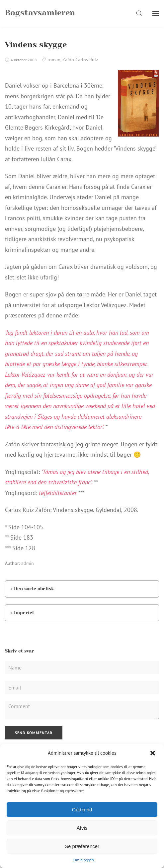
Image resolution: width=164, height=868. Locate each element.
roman (54, 60)
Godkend (82, 810)
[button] (153, 753)
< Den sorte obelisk (32, 589)
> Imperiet (22, 613)
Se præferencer (82, 846)
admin (28, 563)
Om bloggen (84, 860)
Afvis (82, 828)
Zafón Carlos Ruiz (80, 60)
